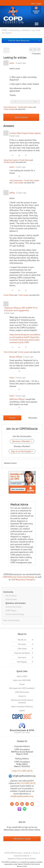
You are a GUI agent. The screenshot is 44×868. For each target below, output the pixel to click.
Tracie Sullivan (9, 352)
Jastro (12, 63)
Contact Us (22, 696)
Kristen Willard (9, 295)
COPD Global (22, 649)
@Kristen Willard (17, 399)
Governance (22, 657)
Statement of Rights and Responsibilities (22, 859)
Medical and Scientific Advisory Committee (22, 701)
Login (39, 4)
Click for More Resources (19, 41)
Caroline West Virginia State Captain (25, 133)
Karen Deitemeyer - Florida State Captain (18, 107)
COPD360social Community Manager (19, 577)
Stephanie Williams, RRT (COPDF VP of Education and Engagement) (21, 309)
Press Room (22, 644)
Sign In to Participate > (22, 451)
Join (33, 4)
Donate (36, 10)
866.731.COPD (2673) (26, 783)
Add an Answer (21, 117)
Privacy (36, 853)
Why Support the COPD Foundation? (22, 688)
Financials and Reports (22, 653)
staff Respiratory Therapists (23, 579)
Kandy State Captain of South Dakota (17, 160)
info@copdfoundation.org (22, 796)
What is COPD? (22, 676)
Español (22, 711)
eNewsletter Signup (22, 839)
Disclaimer (27, 853)
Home (4, 30)
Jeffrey (12, 193)
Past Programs (22, 662)
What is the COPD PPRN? (22, 680)
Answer (12, 418)
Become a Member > (22, 441)
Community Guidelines (21, 856)
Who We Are (22, 640)
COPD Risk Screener (22, 692)
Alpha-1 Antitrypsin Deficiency (22, 707)
